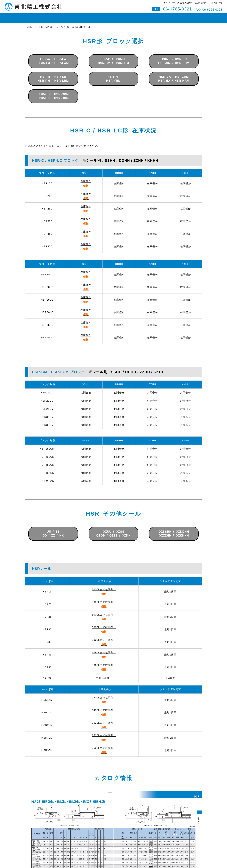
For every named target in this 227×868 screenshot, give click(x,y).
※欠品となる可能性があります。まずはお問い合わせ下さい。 (62, 143)
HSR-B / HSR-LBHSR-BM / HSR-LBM (113, 58)
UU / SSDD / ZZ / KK (53, 530)
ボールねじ (80, 17)
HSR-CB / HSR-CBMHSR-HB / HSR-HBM (53, 93)
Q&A (178, 17)
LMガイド (62, 17)
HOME (31, 17)
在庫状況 (46, 17)
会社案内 (144, 17)
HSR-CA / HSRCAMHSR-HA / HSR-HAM (174, 76)
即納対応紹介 (126, 17)
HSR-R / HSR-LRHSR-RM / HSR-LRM (53, 76)
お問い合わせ (163, 17)
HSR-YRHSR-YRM (114, 76)
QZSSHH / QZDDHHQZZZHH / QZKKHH (174, 530)
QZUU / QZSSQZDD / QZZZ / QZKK (113, 530)
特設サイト (193, 17)
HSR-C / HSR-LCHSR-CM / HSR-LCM (174, 58)
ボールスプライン (102, 17)
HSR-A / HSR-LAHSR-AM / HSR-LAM (53, 58)
